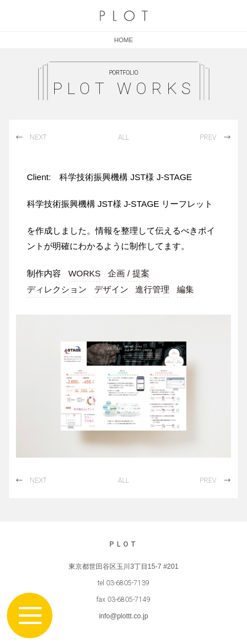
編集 (185, 289)
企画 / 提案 (129, 273)
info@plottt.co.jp (123, 616)
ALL (123, 137)
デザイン (111, 289)
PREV (208, 137)
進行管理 (152, 289)
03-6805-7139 (128, 583)
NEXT (38, 137)
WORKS (85, 273)
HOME (123, 40)
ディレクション (57, 289)
